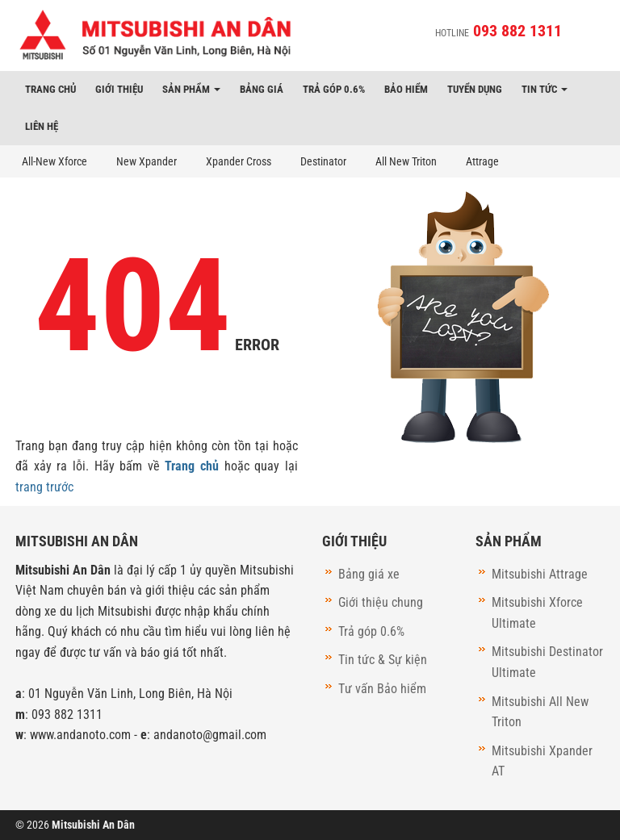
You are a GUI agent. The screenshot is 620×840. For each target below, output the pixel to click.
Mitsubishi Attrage (540, 574)
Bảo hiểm (406, 89)
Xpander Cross (239, 161)
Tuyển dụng (475, 89)
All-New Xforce (54, 161)
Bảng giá (262, 89)
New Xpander (147, 161)
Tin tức (545, 89)
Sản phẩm (191, 89)
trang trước (44, 487)
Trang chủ (50, 89)
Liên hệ (42, 126)
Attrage (482, 161)
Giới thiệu (119, 89)
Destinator (323, 161)
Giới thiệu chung (381, 602)
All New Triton (406, 161)
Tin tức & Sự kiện (383, 660)
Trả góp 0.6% (334, 89)
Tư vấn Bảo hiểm (382, 689)
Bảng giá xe (369, 574)
